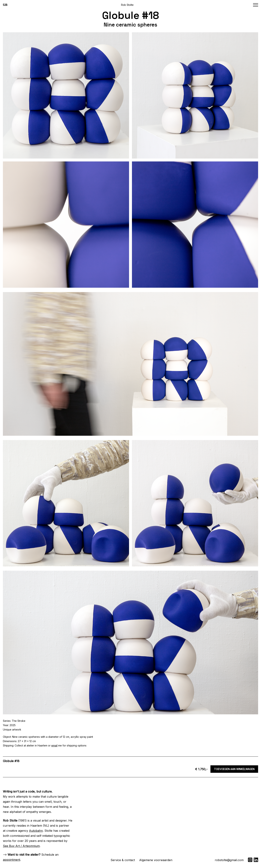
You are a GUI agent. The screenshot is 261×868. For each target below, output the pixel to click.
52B (5, 5)
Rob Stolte (127, 5)
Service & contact (123, 860)
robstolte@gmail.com (229, 860)
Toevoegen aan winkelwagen (234, 769)
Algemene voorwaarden (156, 860)
